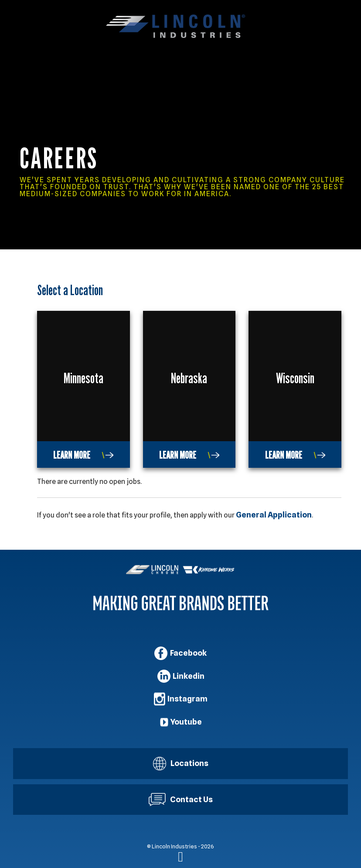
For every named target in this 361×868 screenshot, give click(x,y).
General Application (274, 515)
